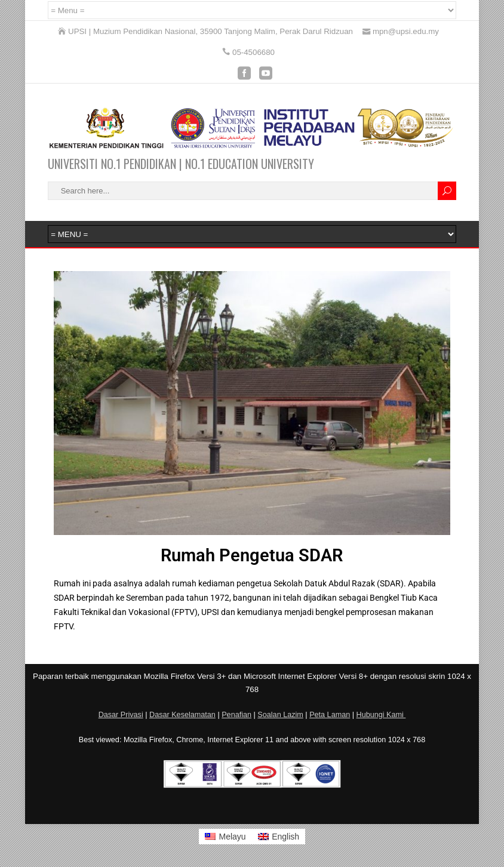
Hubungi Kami (381, 715)
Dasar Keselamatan (182, 715)
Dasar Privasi (121, 715)
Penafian (236, 715)
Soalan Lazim (280, 715)
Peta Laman (330, 715)
